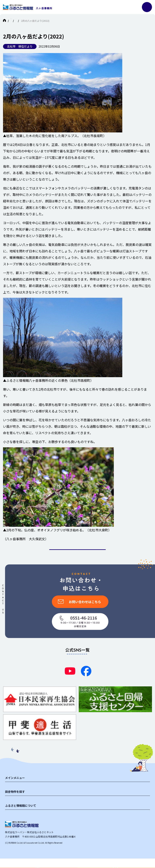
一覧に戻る (77, 554)
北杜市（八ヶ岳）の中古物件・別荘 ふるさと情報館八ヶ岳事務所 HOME (50, 21)
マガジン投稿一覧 (104, 21)
